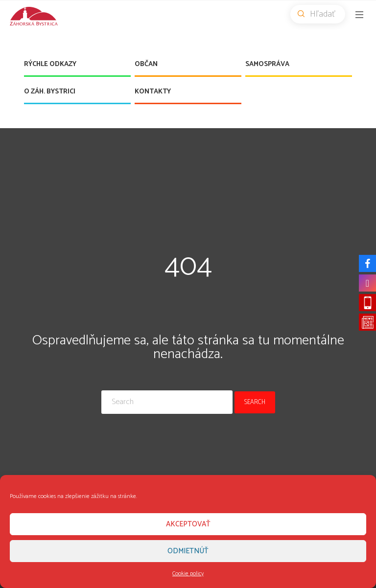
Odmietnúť (188, 551)
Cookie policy (188, 574)
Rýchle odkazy (50, 64)
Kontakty (153, 92)
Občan (146, 64)
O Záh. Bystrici (50, 92)
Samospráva (267, 64)
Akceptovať (188, 524)
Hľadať (321, 14)
